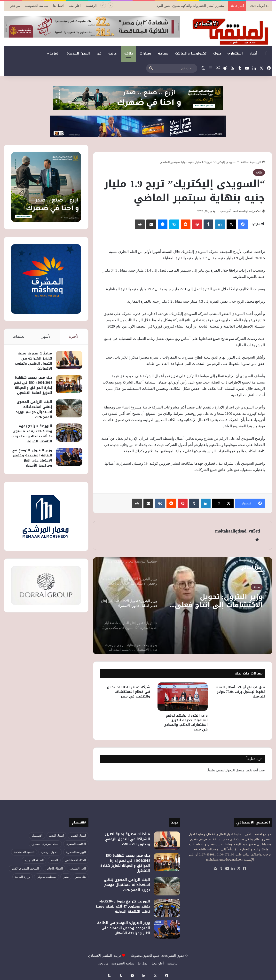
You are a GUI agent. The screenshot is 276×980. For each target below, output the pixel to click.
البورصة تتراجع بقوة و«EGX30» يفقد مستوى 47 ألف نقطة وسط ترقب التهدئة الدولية (33, 438)
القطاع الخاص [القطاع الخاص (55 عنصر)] (54, 869)
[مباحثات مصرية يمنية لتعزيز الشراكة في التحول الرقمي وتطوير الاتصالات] (68, 361)
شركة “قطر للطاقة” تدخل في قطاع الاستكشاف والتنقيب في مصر (129, 692)
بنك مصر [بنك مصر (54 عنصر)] (81, 877)
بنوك (217, 53)
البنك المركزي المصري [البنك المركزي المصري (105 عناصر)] (45, 844)
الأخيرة (74, 337)
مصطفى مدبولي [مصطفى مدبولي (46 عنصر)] (47, 877)
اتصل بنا (58, 6)
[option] (182, 606)
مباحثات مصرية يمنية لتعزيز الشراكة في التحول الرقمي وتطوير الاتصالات (32, 362)
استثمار (237, 53)
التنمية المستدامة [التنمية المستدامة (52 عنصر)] (24, 852)
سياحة (163, 53)
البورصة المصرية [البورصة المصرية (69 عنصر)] (76, 852)
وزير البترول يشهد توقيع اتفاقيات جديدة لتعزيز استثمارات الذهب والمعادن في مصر (186, 722)
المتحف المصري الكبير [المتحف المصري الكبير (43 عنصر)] (25, 869)
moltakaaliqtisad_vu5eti (246, 211)
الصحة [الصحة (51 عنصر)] (54, 860)
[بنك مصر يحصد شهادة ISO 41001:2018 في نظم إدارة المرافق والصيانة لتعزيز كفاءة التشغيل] (68, 386)
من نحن (15, 6)
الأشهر (47, 337)
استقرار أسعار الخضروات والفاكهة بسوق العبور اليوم (191, 6)
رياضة (113, 53)
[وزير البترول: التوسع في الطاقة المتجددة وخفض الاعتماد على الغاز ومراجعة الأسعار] (68, 463)
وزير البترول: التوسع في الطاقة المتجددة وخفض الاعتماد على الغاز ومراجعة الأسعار (33, 464)
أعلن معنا (75, 6)
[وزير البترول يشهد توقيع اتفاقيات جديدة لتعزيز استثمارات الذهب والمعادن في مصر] (182, 697)
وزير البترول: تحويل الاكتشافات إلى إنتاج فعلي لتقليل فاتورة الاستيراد (216, 601)
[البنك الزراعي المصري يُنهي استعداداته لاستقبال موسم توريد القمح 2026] (68, 410)
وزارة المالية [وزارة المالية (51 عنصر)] (23, 877)
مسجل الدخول (235, 770)
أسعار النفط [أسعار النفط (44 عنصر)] (56, 836)
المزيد (55, 53)
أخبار (254, 53)
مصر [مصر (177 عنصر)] (66, 877)
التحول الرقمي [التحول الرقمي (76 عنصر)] (50, 852)
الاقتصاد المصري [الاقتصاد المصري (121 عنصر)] (76, 844)
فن (99, 53)
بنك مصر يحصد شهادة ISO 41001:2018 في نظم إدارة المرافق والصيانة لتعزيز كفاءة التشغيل (32, 387)
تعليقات (18, 337)
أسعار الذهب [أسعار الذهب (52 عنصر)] (78, 836)
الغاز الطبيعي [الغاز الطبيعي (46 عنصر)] (78, 869)
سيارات (145, 53)
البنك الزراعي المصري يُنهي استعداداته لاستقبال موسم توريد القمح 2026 (32, 411)
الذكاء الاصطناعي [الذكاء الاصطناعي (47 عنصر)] (75, 860)
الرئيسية (91, 6)
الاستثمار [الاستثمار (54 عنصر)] (37, 836)
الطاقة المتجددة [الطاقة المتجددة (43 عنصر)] (34, 860)
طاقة (129, 53)
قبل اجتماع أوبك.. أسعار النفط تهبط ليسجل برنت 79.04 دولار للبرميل (240, 692)
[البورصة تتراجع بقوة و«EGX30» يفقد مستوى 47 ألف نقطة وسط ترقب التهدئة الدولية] (68, 434)
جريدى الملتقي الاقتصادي (105, 956)
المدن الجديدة (78, 53)
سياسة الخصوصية (36, 6)
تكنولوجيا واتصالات (191, 53)
